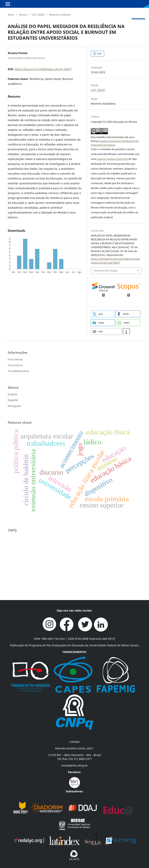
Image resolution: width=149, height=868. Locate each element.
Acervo (23, 15)
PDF (99, 54)
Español (13, 400)
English (13, 394)
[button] (103, 314)
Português (14, 406)
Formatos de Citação (105, 270)
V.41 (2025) (38, 15)
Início (11, 15)
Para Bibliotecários (18, 371)
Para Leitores (15, 359)
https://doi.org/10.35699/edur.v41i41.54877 (43, 69)
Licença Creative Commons (112, 159)
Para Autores (15, 365)
